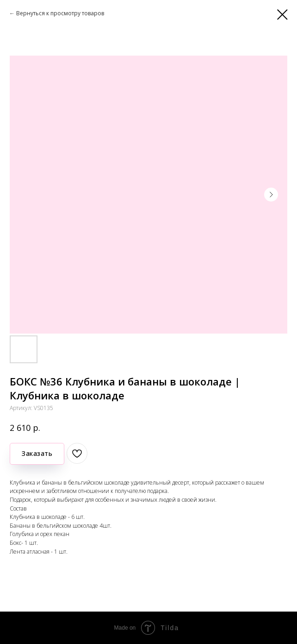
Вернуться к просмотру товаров (60, 13)
